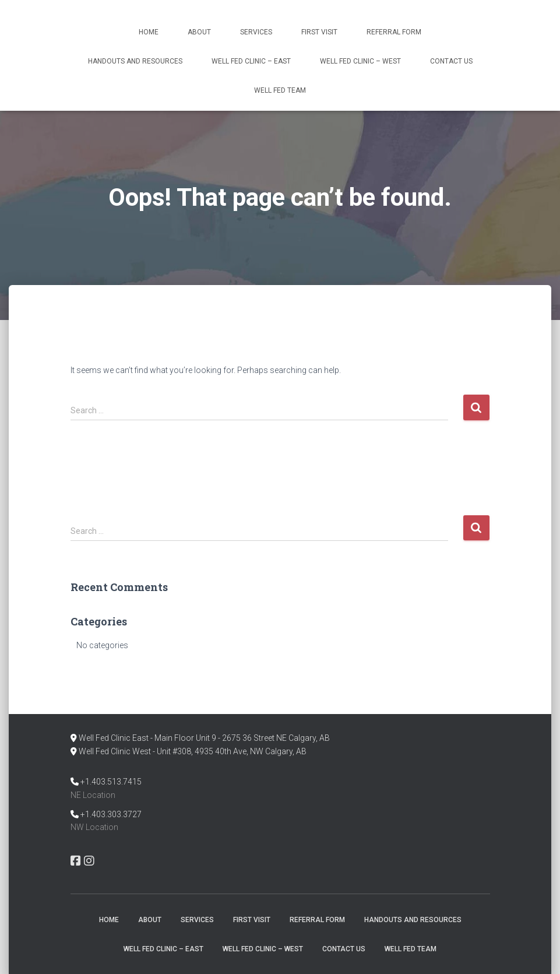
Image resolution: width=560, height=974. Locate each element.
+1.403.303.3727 (111, 814)
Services (256, 32)
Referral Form (394, 32)
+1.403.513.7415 (111, 782)
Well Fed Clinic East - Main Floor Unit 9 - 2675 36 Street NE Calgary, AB (204, 738)
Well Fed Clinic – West (360, 61)
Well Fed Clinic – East (251, 61)
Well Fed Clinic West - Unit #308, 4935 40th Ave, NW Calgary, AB (193, 751)
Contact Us (451, 61)
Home (149, 32)
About (199, 32)
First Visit (319, 32)
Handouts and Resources (135, 61)
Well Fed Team (280, 90)
